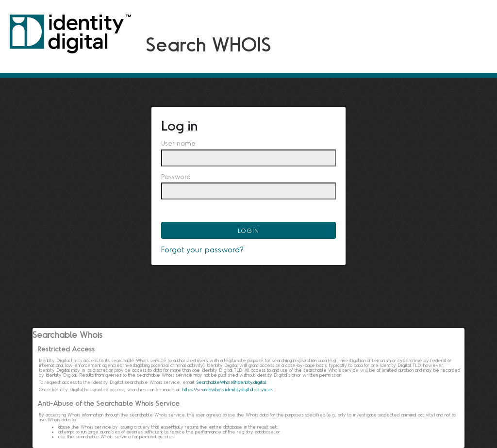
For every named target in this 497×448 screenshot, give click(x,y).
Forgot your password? (202, 249)
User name (178, 143)
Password (176, 177)
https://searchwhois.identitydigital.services (228, 389)
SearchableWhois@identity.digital (231, 382)
